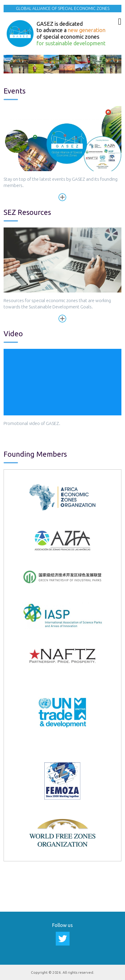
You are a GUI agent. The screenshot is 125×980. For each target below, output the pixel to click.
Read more (62, 197)
